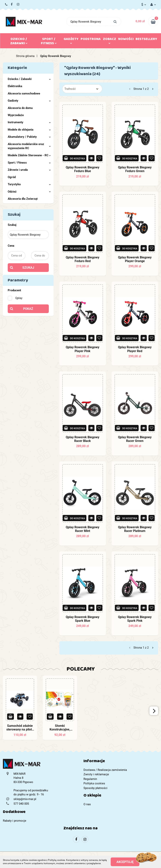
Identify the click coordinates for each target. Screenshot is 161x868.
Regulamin (90, 779)
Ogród (12, 177)
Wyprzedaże (16, 115)
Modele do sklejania (29, 130)
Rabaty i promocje (15, 821)
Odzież (29, 192)
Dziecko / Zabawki (19, 42)
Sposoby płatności (95, 788)
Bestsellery (146, 40)
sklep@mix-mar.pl (25, 799)
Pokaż (28, 309)
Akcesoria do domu (20, 108)
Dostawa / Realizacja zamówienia (105, 770)
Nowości (126, 40)
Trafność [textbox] (70, 89)
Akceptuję (125, 862)
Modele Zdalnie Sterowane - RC (29, 155)
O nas (87, 804)
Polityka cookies (94, 783)
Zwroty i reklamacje (96, 774)
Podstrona (91, 40)
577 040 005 (6, 5)
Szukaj (28, 268)
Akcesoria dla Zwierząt (23, 199)
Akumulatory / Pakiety (29, 137)
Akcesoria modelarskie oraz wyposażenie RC (29, 146)
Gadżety (71, 40)
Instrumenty (29, 122)
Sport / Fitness (49, 42)
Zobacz (110, 40)
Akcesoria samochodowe (24, 93)
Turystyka (29, 184)
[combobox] (82, 89)
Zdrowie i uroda (29, 170)
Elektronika (15, 86)
